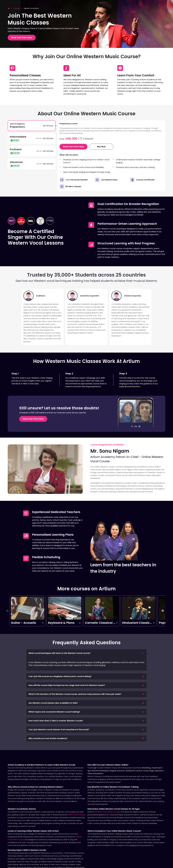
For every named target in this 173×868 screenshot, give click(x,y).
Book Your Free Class (22, 38)
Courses (17, 8)
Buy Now (101, 147)
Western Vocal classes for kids (107, 812)
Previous (7, 611)
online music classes (77, 815)
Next (163, 611)
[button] (86, 653)
